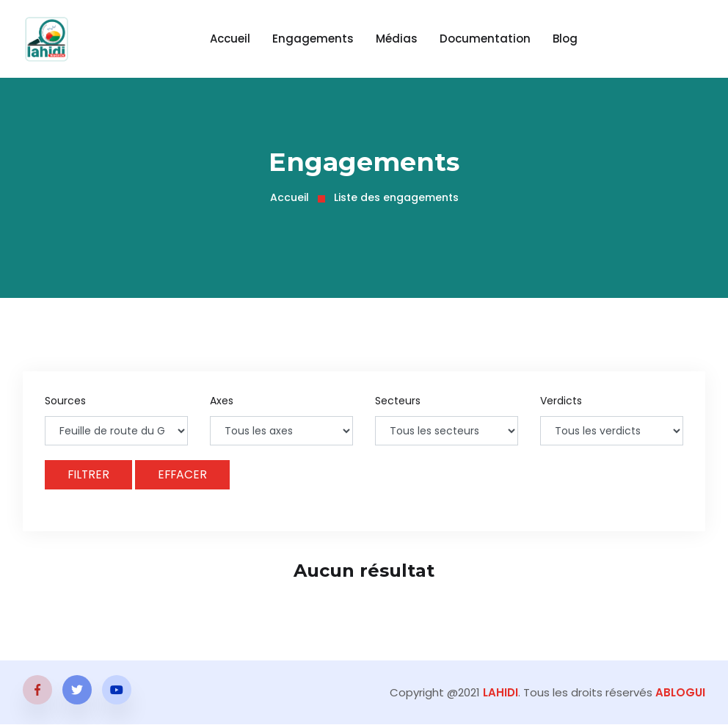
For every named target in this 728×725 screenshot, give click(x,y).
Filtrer (89, 474)
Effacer (185, 474)
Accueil (230, 39)
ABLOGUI (680, 693)
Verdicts (561, 401)
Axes (222, 401)
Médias (397, 39)
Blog (565, 39)
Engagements (313, 39)
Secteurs (398, 401)
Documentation (485, 39)
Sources (65, 401)
